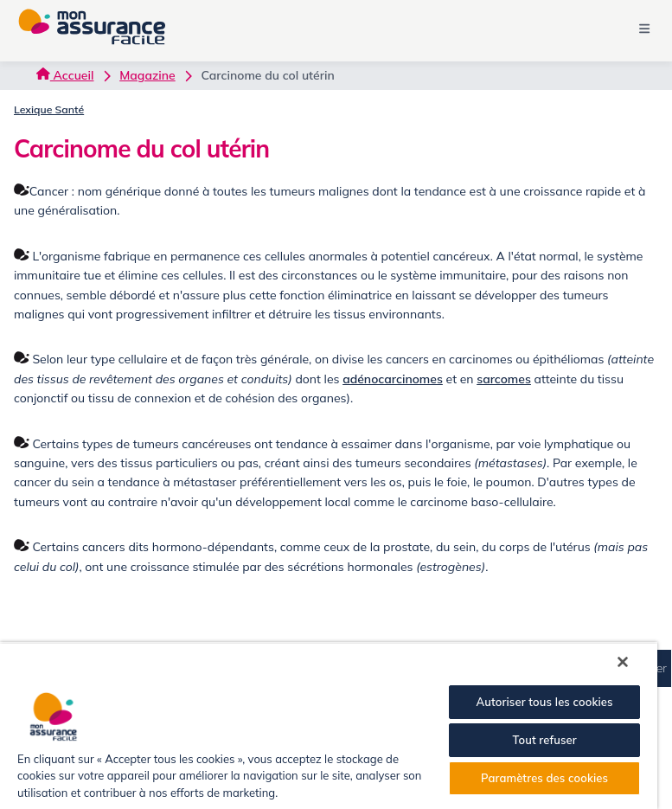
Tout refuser (544, 740)
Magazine (147, 75)
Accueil (65, 75)
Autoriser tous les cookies (544, 702)
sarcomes (504, 379)
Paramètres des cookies (544, 778)
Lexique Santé (49, 109)
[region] (329, 726)
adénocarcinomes (393, 379)
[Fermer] (623, 662)
